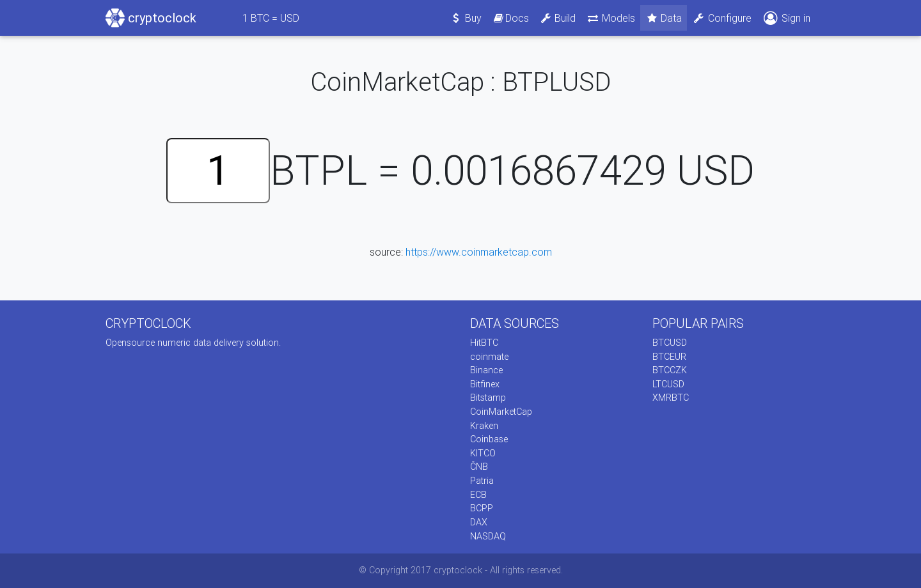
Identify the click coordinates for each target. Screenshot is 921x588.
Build (558, 18)
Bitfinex (485, 384)
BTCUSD (670, 343)
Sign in (786, 18)
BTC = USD (271, 18)
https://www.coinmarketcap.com (479, 252)
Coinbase (489, 439)
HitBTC (484, 343)
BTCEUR (669, 357)
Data (664, 18)
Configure (722, 18)
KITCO (483, 453)
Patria (482, 481)
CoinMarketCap (501, 412)
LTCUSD (668, 384)
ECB (478, 495)
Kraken (484, 426)
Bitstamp (488, 398)
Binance (486, 370)
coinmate (489, 357)
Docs (510, 18)
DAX (479, 522)
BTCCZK (670, 370)
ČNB (479, 467)
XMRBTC (671, 398)
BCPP (482, 508)
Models (610, 18)
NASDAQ (488, 536)
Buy (466, 18)
